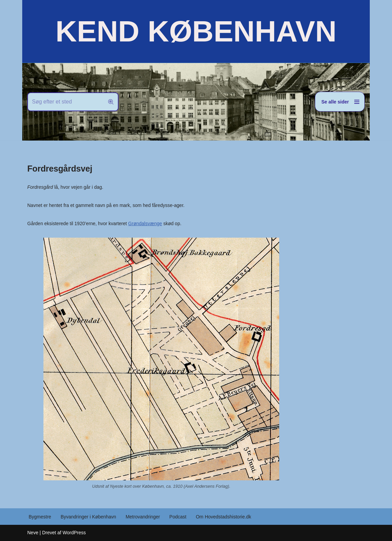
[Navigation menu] (340, 102)
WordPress (74, 533)
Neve (33, 533)
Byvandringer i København (88, 517)
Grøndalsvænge (145, 223)
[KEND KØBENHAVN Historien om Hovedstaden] (196, 31)
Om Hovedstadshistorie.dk (223, 517)
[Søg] (65, 102)
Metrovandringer (143, 517)
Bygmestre (40, 517)
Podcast (178, 517)
